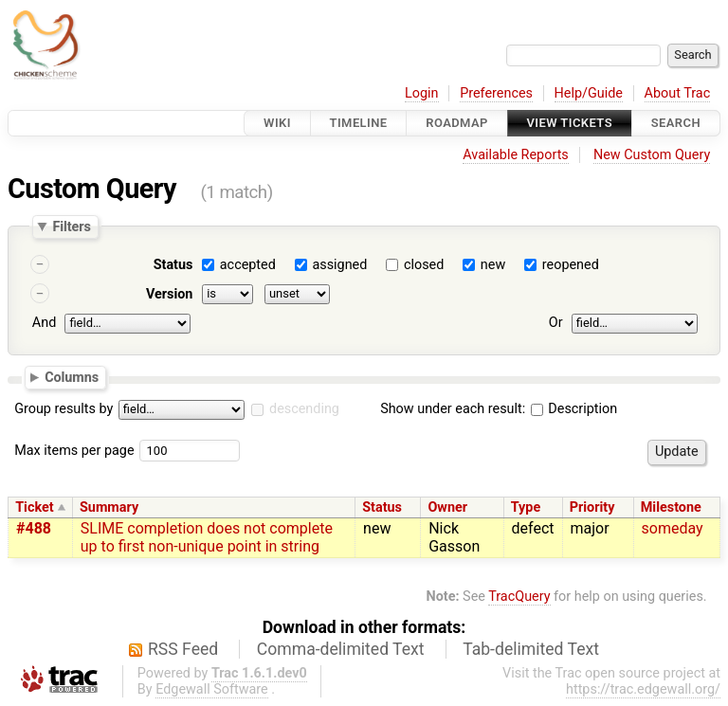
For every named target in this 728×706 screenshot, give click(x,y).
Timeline (359, 123)
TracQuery (519, 597)
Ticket (34, 507)
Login (422, 93)
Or (556, 323)
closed (424, 265)
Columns (72, 376)
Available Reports (516, 155)
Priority (592, 507)
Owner (447, 507)
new (493, 265)
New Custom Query (652, 155)
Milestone (671, 507)
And (44, 323)
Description (574, 409)
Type (526, 507)
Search (676, 123)
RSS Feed (183, 649)
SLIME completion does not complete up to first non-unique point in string (207, 537)
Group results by (64, 409)
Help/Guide (589, 93)
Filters (71, 226)
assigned (339, 265)
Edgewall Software (212, 689)
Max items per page (74, 451)
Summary (109, 507)
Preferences (496, 93)
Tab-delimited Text (531, 649)
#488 (34, 528)
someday (673, 528)
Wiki (277, 123)
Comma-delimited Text (341, 649)
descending (304, 409)
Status (173, 265)
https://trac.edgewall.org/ (643, 689)
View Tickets (570, 123)
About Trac (678, 93)
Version (170, 294)
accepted (248, 265)
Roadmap (457, 123)
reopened (571, 265)
